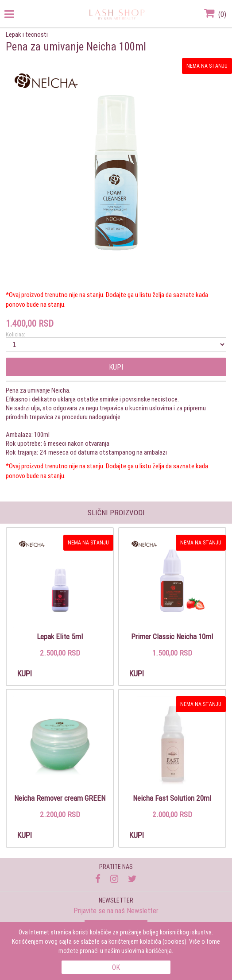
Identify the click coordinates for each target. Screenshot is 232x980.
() (215, 14)
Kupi (116, 367)
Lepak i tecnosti (27, 34)
